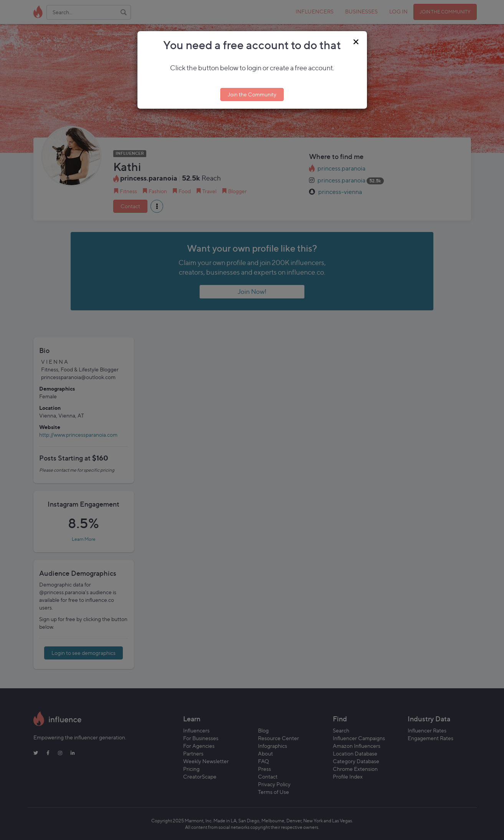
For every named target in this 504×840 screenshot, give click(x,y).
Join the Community (252, 94)
